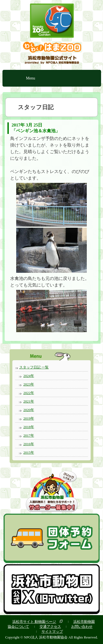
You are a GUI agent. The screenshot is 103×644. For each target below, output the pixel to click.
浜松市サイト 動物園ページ (34, 622)
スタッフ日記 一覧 (34, 367)
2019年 (29, 418)
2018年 (29, 427)
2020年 (29, 410)
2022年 (29, 393)
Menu (30, 78)
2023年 (29, 384)
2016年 (29, 444)
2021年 (29, 401)
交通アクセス (50, 627)
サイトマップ (52, 631)
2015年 (29, 452)
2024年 (29, 376)
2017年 (29, 435)
